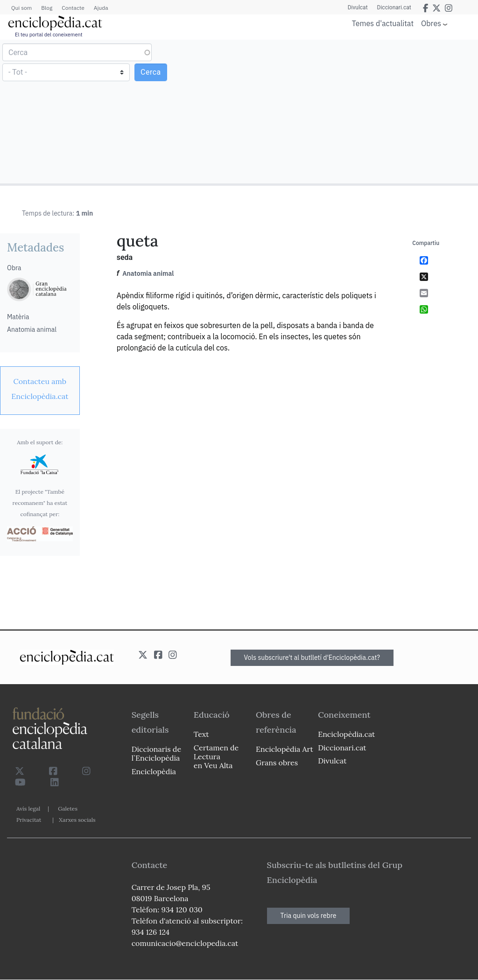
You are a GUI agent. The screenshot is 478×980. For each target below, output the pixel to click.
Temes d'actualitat (383, 23)
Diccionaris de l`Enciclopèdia (156, 753)
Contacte (73, 8)
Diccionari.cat (394, 7)
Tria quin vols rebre (309, 916)
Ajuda (101, 8)
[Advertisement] (357, 111)
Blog (47, 8)
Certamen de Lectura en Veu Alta (216, 756)
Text (201, 734)
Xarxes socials (77, 820)
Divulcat (358, 7)
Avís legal (28, 808)
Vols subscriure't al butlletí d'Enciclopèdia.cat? (312, 658)
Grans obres (277, 763)
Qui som (21, 8)
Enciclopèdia (154, 771)
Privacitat (29, 820)
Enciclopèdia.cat (346, 734)
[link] (40, 389)
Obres (431, 23)
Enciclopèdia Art (285, 749)
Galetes (68, 808)
